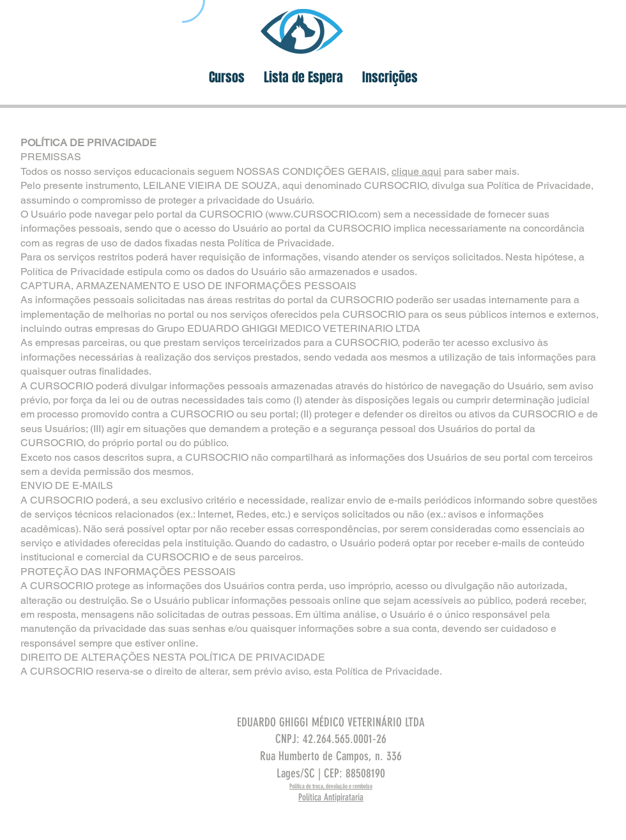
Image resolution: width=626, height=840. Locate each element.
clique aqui (416, 171)
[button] (227, 78)
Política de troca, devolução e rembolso (331, 786)
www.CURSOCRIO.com (323, 214)
